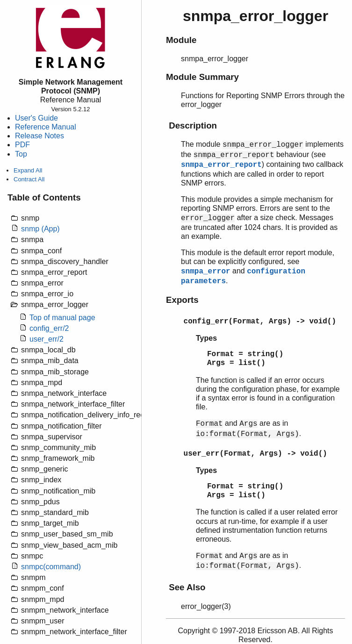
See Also (187, 587)
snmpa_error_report (221, 165)
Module (181, 40)
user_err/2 (47, 339)
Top (21, 154)
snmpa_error (206, 272)
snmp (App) (40, 229)
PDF (22, 145)
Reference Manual (46, 127)
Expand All (28, 170)
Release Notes (40, 136)
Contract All (29, 179)
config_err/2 (49, 328)
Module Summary (202, 77)
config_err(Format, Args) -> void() (260, 322)
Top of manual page (62, 318)
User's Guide (36, 118)
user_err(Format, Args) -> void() (255, 454)
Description (193, 125)
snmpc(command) (51, 567)
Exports (182, 300)
